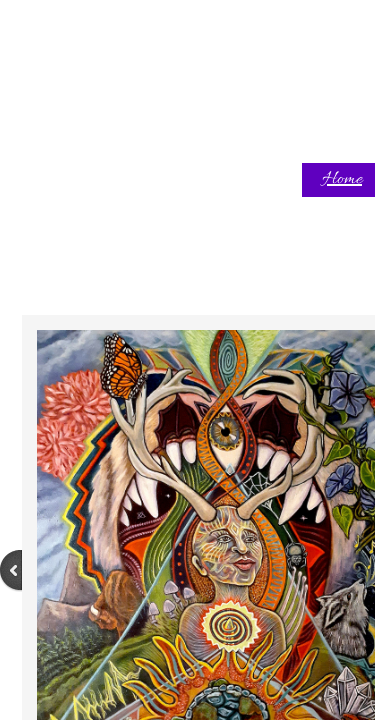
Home (342, 179)
